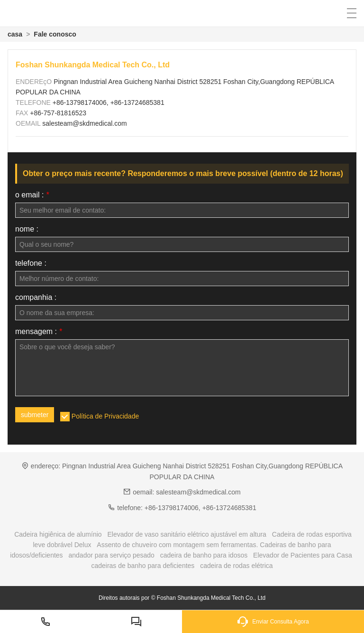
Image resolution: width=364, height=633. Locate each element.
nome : (27, 229)
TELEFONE (34, 102)
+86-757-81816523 (58, 113)
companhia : (36, 298)
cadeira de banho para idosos (204, 555)
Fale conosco (55, 34)
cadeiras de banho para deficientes (143, 566)
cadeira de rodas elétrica (236, 566)
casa (15, 34)
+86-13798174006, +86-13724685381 (109, 102)
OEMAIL (29, 123)
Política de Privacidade (105, 416)
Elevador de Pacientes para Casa (303, 555)
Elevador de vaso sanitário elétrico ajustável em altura (187, 534)
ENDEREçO (35, 82)
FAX (23, 113)
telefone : (31, 263)
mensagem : (39, 332)
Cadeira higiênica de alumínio (58, 534)
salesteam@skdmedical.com (84, 123)
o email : (32, 195)
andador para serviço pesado (112, 555)
